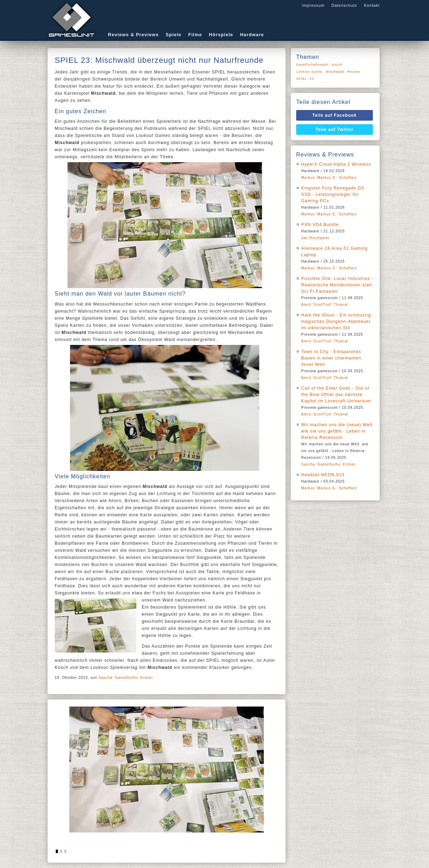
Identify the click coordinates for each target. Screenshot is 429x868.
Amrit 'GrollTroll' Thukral (325, 305)
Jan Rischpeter (316, 238)
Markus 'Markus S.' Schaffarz (329, 178)
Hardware (252, 35)
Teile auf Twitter (335, 130)
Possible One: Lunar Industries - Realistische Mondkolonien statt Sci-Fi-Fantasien (337, 285)
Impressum (313, 5)
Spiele (173, 35)
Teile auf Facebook (334, 115)
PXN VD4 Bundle (320, 225)
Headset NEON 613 (323, 475)
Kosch (337, 65)
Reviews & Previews (133, 35)
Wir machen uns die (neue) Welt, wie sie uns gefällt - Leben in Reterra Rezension (338, 431)
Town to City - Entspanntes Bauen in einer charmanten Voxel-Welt (331, 358)
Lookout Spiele (309, 72)
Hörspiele (221, 35)
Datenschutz (344, 5)
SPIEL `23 (305, 79)
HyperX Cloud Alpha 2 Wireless (336, 164)
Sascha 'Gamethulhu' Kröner (126, 678)
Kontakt (372, 5)
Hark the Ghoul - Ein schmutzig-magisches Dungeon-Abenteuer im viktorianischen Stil (337, 322)
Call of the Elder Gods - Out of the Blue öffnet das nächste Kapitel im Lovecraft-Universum (336, 395)
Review (354, 72)
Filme (195, 35)
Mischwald (335, 72)
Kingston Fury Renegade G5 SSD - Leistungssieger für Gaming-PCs (333, 194)
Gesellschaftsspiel (312, 65)
